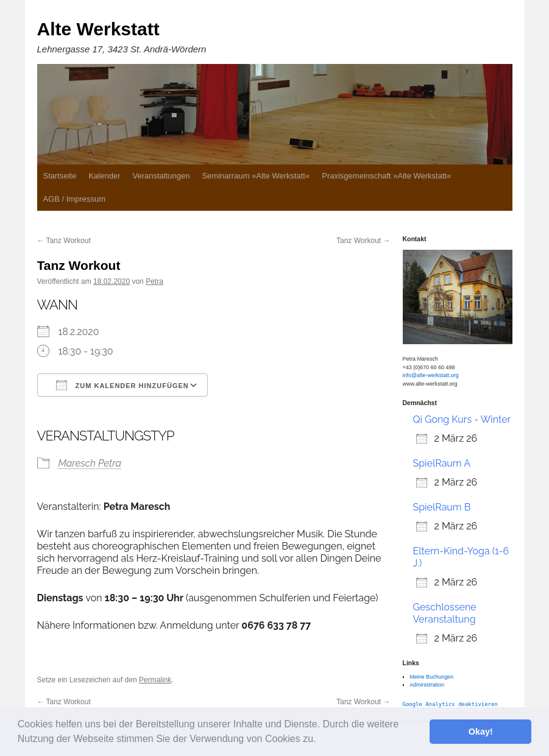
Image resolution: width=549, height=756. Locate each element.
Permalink (155, 680)
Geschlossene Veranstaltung (445, 613)
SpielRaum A (442, 463)
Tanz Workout (64, 241)
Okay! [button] (481, 732)
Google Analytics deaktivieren (450, 704)
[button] (321, 740)
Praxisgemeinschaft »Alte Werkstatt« (386, 176)
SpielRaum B (442, 507)
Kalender (104, 176)
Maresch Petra (90, 463)
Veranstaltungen (161, 176)
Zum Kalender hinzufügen (122, 385)
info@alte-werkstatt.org (431, 375)
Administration (427, 685)
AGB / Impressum (75, 199)
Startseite (60, 176)
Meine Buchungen (431, 677)
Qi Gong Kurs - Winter (462, 419)
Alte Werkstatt (98, 29)
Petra (154, 281)
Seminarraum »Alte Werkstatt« (256, 176)
